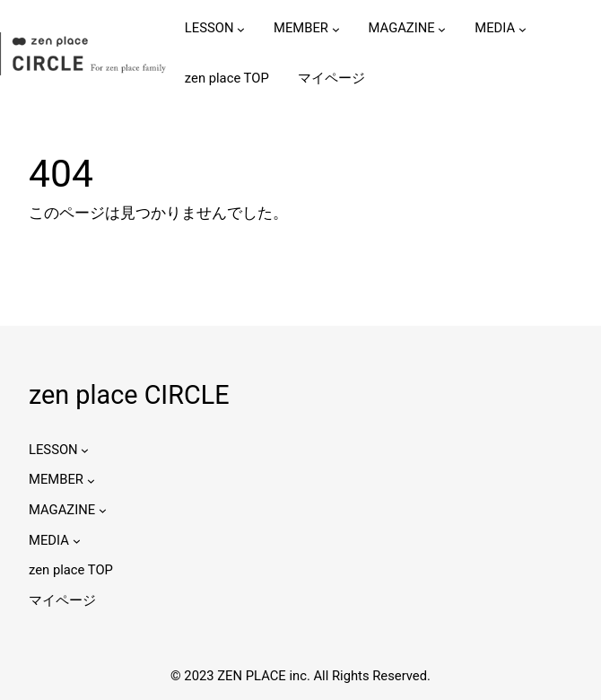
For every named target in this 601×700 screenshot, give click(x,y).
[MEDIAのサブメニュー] (523, 28)
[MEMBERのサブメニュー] (336, 28)
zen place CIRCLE (129, 395)
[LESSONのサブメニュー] (241, 28)
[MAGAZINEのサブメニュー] (442, 28)
